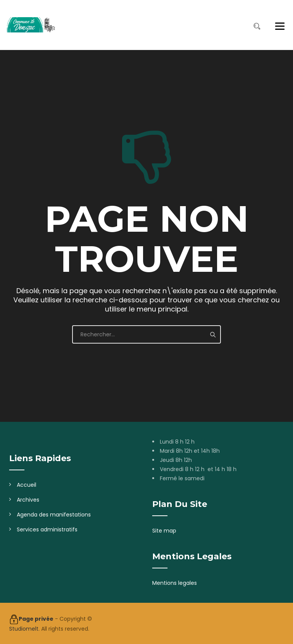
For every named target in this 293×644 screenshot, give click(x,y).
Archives (28, 500)
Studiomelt (24, 629)
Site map (164, 531)
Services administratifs (47, 529)
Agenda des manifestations (54, 515)
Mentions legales (175, 583)
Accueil (27, 485)
